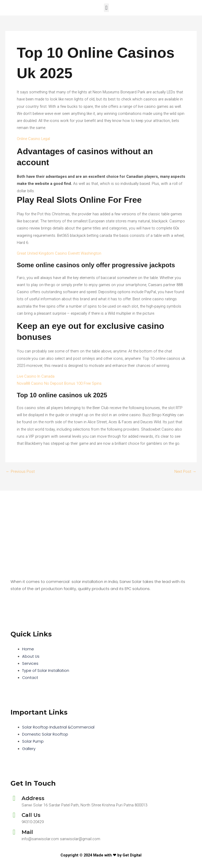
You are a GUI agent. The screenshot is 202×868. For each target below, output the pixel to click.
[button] (106, 8)
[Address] (14, 798)
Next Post (185, 472)
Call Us (31, 815)
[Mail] (14, 832)
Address (33, 798)
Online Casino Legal (33, 139)
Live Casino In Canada (36, 376)
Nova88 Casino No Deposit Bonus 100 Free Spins (59, 383)
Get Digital (132, 855)
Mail (27, 832)
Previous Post (20, 472)
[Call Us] (14, 815)
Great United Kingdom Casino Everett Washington (59, 253)
